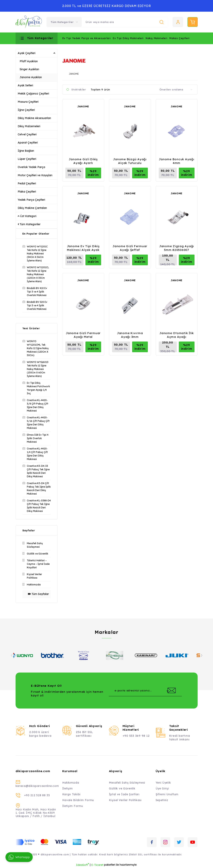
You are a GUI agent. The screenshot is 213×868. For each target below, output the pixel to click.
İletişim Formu (73, 806)
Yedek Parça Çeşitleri (31, 200)
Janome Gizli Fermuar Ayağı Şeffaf (130, 248)
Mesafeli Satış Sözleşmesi (127, 783)
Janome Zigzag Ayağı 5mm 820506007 (177, 248)
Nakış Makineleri (156, 38)
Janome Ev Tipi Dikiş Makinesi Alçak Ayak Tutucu (83, 248)
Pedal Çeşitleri (27, 183)
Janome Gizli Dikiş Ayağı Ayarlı (83, 161)
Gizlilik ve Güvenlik (122, 788)
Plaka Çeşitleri (27, 192)
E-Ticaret (97, 865)
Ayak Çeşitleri (27, 53)
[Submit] (171, 690)
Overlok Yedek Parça (31, 167)
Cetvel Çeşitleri (27, 134)
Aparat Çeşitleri (28, 143)
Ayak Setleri (25, 85)
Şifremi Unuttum (167, 794)
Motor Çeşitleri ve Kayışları (35, 175)
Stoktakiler (79, 89)
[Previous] (12, 655)
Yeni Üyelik (163, 783)
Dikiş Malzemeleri (29, 126)
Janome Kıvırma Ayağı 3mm (130, 335)
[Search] (125, 22)
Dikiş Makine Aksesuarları (34, 118)
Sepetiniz (162, 800)
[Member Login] (178, 22)
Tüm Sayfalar (38, 594)
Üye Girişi (162, 788)
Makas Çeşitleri (179, 38)
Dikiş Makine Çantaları (32, 208)
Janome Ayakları (31, 77)
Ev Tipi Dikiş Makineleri (128, 38)
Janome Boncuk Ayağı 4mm (176, 161)
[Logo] (29, 22)
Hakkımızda (71, 783)
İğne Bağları (26, 151)
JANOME (83, 106)
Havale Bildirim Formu (78, 800)
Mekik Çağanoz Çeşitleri (33, 94)
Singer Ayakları (29, 69)
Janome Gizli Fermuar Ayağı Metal (83, 335)
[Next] (202, 655)
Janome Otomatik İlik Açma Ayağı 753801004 (177, 335)
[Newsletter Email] (145, 690)
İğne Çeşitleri (26, 110)
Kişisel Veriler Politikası (125, 800)
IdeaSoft (82, 865)
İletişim (68, 788)
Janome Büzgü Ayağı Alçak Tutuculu (130, 161)
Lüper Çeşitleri (27, 159)
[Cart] (193, 22)
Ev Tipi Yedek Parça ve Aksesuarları (87, 38)
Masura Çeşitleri (28, 102)
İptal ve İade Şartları (124, 794)
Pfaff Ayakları (29, 61)
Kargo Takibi (71, 794)
